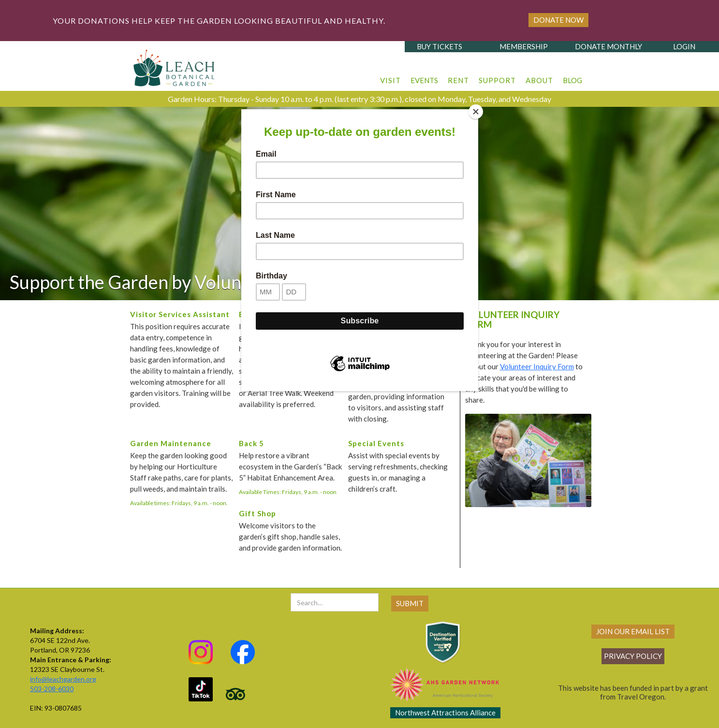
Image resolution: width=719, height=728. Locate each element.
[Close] (476, 112)
